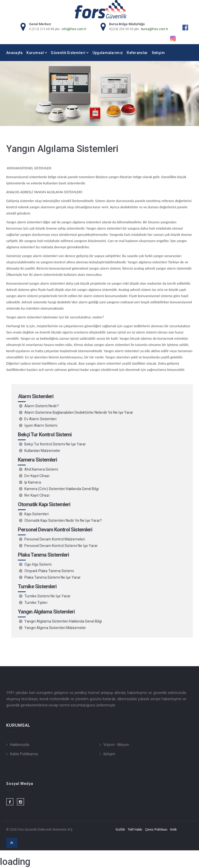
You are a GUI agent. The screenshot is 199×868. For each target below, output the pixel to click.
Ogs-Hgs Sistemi (38, 564)
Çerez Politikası (156, 830)
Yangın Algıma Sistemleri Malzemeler (55, 628)
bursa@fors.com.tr (155, 29)
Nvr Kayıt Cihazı (37, 495)
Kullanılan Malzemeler (42, 451)
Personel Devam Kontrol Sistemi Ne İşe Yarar (61, 546)
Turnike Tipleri (36, 603)
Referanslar (137, 53)
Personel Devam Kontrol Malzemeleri (55, 539)
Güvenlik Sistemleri (70, 53)
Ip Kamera (33, 482)
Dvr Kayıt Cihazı (37, 476)
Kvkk (173, 830)
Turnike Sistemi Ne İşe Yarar (47, 596)
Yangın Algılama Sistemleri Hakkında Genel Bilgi (63, 621)
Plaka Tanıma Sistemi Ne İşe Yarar (52, 577)
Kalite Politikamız (24, 754)
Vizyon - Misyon (116, 745)
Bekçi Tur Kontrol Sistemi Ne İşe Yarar (55, 444)
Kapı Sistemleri (37, 514)
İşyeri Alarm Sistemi (41, 425)
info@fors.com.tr (74, 29)
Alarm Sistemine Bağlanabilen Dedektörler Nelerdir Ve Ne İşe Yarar (79, 412)
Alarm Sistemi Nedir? (42, 406)
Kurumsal (37, 53)
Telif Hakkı (135, 830)
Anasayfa (14, 53)
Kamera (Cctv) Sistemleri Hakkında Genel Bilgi (62, 489)
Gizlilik (120, 830)
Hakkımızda (20, 745)
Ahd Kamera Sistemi (41, 469)
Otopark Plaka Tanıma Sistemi (49, 571)
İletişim (158, 53)
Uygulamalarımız (108, 53)
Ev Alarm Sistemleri (40, 419)
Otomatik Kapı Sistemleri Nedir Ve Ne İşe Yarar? (63, 520)
